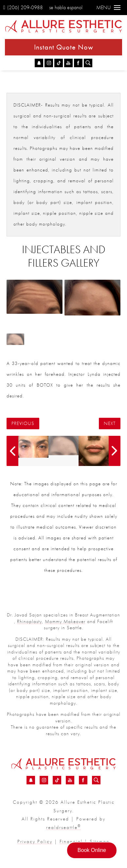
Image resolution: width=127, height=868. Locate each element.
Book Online (92, 850)
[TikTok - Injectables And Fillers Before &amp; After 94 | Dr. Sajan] (59, 63)
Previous (23, 424)
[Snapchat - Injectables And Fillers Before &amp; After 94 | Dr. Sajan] (39, 63)
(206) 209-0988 (23, 7)
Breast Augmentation (98, 615)
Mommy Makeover (65, 621)
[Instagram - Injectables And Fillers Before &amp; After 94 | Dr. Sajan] (49, 63)
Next (110, 424)
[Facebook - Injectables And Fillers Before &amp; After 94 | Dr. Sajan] (78, 63)
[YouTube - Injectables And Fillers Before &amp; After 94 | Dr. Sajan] (68, 63)
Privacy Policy (35, 841)
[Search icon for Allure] (88, 63)
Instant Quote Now (64, 47)
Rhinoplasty (29, 621)
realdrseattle (63, 827)
